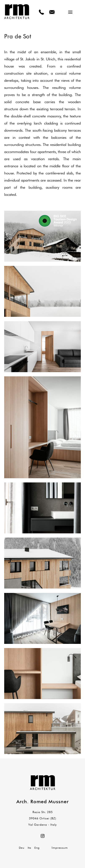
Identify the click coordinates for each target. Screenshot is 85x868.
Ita (29, 848)
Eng (37, 848)
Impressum (60, 848)
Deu (22, 848)
